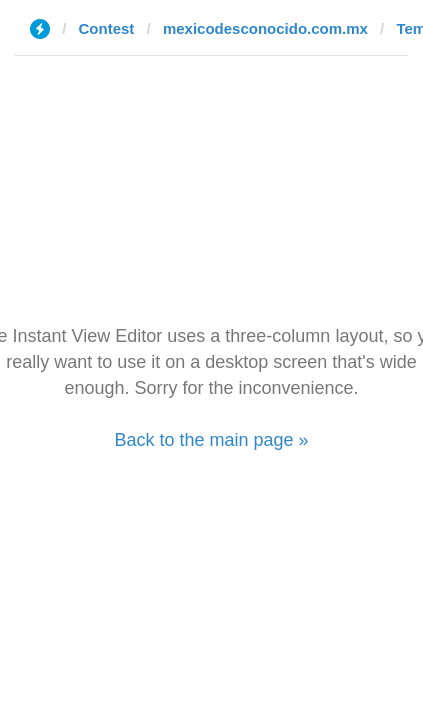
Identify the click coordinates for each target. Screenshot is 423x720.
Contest (107, 28)
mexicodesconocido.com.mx (265, 28)
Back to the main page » (211, 440)
